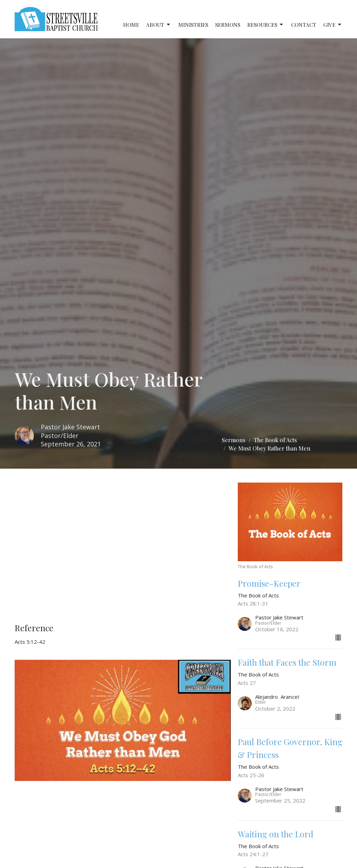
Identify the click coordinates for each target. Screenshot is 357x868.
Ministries (193, 25)
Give (333, 25)
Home (131, 25)
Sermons (228, 25)
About (159, 25)
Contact (304, 25)
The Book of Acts (275, 440)
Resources (266, 25)
